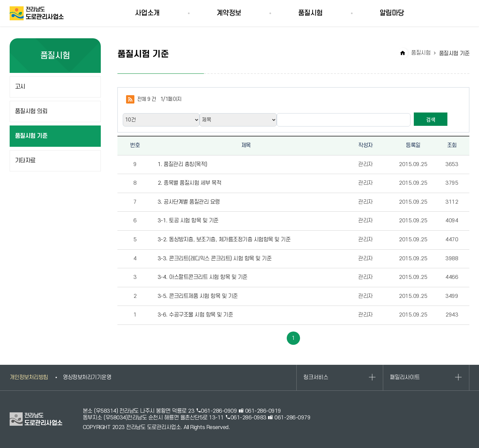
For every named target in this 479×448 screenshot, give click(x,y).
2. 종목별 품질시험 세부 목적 (190, 183)
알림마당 (392, 13)
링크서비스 (316, 377)
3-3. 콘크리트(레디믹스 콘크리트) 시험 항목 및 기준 (215, 259)
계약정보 (229, 13)
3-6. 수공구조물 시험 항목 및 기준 (195, 315)
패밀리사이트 (405, 377)
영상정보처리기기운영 (87, 377)
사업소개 (147, 13)
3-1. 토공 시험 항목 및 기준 (188, 221)
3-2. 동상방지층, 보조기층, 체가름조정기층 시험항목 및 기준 (224, 240)
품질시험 (310, 13)
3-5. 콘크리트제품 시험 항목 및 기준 (198, 296)
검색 (431, 119)
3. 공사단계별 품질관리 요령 (189, 202)
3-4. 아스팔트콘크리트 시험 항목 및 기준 (203, 277)
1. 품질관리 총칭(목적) (182, 164)
